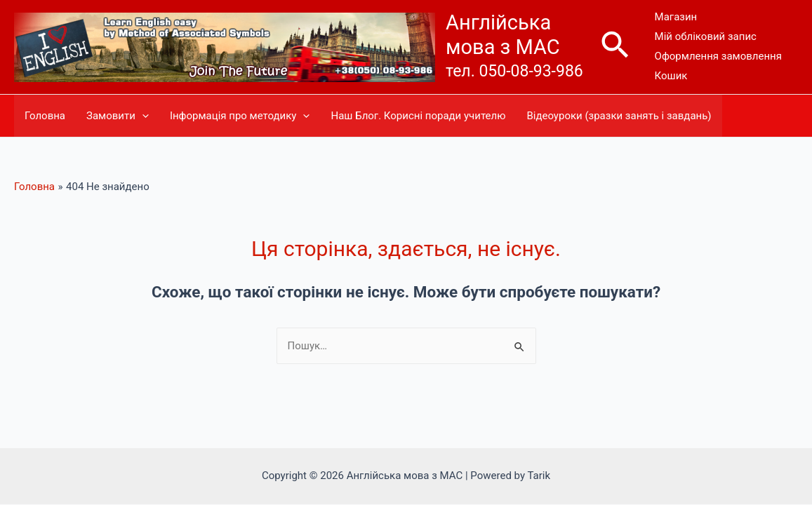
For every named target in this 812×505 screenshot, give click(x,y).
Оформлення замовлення (718, 56)
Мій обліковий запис (706, 36)
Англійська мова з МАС (503, 35)
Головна (45, 116)
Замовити (118, 116)
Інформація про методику (240, 116)
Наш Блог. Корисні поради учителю (418, 116)
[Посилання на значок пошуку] (616, 47)
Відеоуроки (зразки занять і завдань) (619, 116)
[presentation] (142, 116)
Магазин (676, 17)
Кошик (671, 76)
